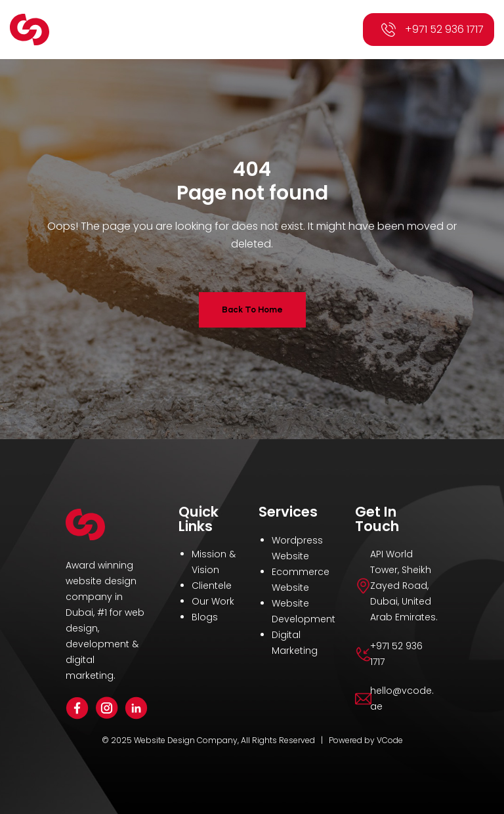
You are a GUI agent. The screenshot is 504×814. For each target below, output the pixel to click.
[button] (333, 30)
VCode (390, 740)
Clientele (212, 586)
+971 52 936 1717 (444, 29)
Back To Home (252, 310)
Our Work (213, 601)
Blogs (205, 617)
